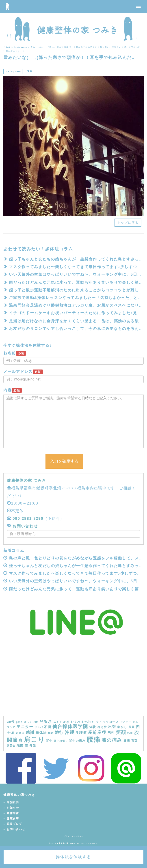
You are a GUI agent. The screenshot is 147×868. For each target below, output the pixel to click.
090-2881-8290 (28, 519)
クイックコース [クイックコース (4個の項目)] (107, 722)
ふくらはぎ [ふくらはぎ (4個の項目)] (61, 722)
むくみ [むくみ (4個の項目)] (76, 722)
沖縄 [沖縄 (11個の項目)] (70, 732)
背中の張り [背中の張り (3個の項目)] (61, 741)
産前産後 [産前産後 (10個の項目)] (97, 732)
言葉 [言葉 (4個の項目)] (135, 741)
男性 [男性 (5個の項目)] (111, 733)
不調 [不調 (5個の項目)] (48, 727)
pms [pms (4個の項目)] (19, 722)
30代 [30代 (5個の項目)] (11, 722)
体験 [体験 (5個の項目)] (93, 727)
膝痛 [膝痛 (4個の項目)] (127, 741)
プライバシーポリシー (74, 836)
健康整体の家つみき (19, 795)
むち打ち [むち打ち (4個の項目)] (88, 722)
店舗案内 (13, 802)
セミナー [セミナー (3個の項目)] (126, 722)
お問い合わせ (25, 526)
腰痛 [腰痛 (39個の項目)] (94, 739)
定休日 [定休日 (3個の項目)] (20, 733)
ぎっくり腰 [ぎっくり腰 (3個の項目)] (31, 722)
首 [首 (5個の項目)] (27, 745)
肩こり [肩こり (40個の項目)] (34, 739)
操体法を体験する (73, 857)
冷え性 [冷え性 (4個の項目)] (102, 727)
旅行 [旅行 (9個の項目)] (59, 733)
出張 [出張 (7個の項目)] (112, 727)
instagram (13, 71)
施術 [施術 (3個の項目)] (51, 733)
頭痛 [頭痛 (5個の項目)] (20, 745)
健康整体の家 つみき (27, 480)
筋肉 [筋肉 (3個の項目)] (130, 733)
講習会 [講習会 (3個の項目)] (11, 746)
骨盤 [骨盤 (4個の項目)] (33, 746)
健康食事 (13, 819)
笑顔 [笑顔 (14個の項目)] (121, 732)
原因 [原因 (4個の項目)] (132, 727)
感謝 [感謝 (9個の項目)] (30, 733)
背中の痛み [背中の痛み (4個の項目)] (77, 741)
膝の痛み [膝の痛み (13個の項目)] (112, 740)
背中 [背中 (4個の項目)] (49, 741)
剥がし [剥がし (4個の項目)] (122, 727)
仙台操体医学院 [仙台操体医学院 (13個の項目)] (70, 726)
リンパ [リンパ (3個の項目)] (39, 727)
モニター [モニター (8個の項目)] (25, 727)
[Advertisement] (73, 682)
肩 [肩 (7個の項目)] (21, 740)
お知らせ (13, 808)
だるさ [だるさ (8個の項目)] (45, 722)
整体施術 (13, 813)
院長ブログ (14, 824)
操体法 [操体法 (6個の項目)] (41, 733)
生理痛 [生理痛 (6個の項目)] (81, 733)
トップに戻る (128, 223)
